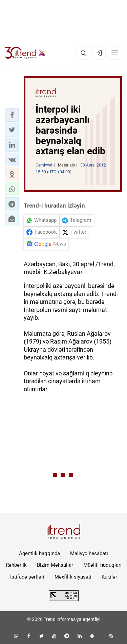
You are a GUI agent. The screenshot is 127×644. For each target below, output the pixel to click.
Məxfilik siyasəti (73, 577)
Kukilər (109, 577)
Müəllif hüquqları (102, 565)
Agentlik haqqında (39, 553)
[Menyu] (115, 53)
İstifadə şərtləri (27, 577)
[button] (12, 115)
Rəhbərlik (16, 565)
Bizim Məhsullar (55, 565)
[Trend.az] (25, 53)
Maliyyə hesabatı (89, 553)
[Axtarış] (83, 53)
